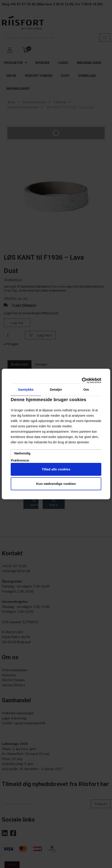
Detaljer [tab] (56, 389)
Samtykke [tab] (26, 389)
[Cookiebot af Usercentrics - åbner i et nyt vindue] (82, 380)
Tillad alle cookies (56, 469)
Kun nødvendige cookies (56, 484)
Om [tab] (86, 389)
